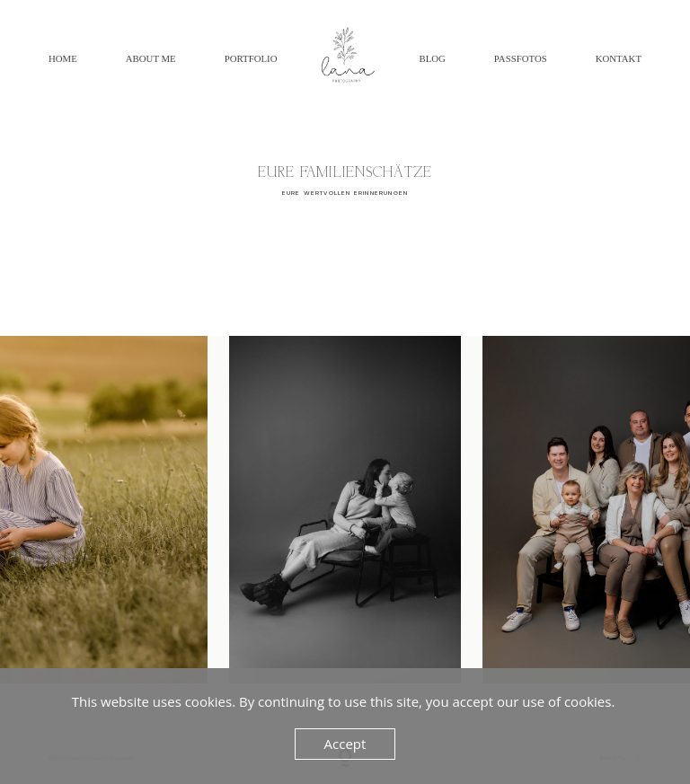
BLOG (432, 58)
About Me (151, 58)
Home (63, 58)
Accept (345, 744)
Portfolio (251, 58)
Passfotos (521, 58)
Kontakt (619, 58)
